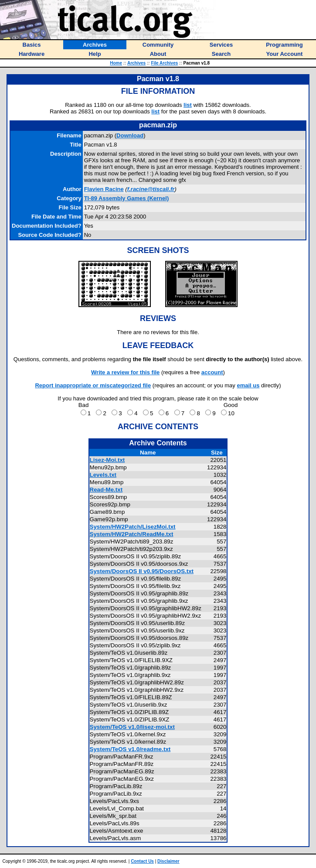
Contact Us (142, 861)
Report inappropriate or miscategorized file (93, 385)
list (188, 105)
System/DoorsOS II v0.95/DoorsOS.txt (142, 571)
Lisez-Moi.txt (107, 460)
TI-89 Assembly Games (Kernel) (127, 198)
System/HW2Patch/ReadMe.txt (132, 534)
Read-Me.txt (106, 490)
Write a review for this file (125, 372)
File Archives (164, 63)
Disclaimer (168, 861)
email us (248, 385)
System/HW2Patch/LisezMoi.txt (133, 527)
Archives (136, 63)
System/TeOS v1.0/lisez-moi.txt (132, 727)
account (212, 372)
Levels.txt (103, 475)
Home (116, 63)
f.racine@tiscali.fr (151, 189)
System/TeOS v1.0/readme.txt (130, 749)
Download (130, 135)
